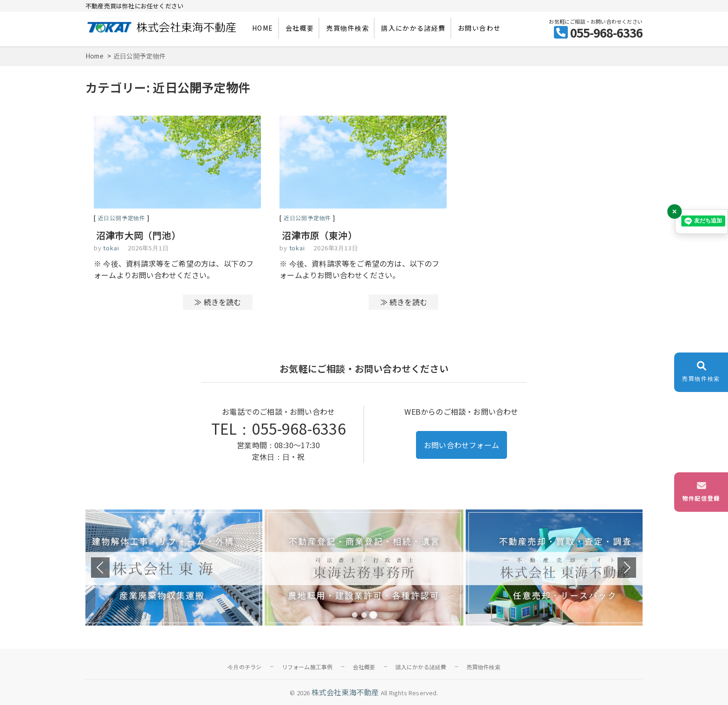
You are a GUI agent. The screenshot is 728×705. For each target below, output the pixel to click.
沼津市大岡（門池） (138, 235)
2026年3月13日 (336, 248)
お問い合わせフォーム (461, 445)
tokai (110, 248)
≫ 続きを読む (218, 302)
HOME (263, 28)
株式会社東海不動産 (345, 692)
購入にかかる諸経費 (413, 28)
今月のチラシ (244, 667)
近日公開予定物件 (122, 218)
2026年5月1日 (148, 248)
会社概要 (300, 28)
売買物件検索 (348, 28)
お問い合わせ (479, 28)
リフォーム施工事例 (307, 667)
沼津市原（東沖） (319, 235)
